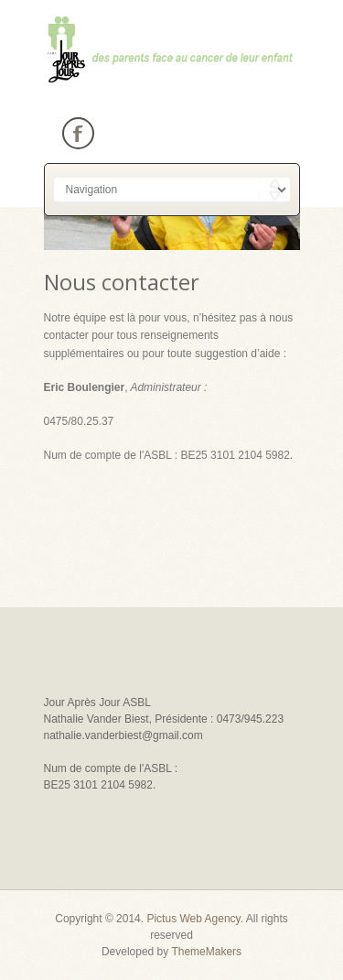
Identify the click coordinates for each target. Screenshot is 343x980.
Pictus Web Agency (193, 919)
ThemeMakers (206, 952)
